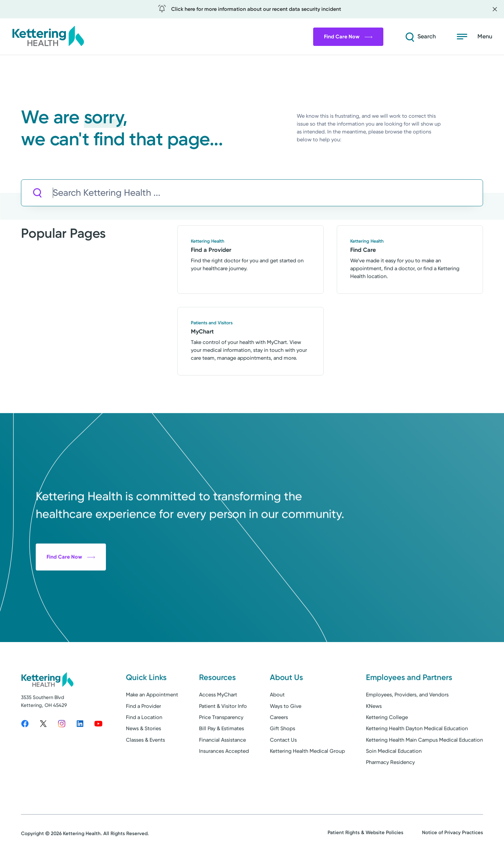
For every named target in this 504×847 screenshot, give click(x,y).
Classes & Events (145, 763)
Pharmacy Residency (390, 785)
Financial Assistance (222, 763)
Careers (279, 740)
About (277, 718)
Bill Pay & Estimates (222, 751)
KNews (374, 729)
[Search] (420, 37)
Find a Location (144, 740)
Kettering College (387, 740)
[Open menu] (474, 37)
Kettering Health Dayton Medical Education (417, 751)
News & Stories (143, 751)
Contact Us (283, 763)
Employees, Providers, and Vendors (407, 718)
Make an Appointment (152, 718)
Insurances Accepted (224, 774)
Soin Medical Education (394, 774)
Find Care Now (348, 37)
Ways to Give (286, 729)
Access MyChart (218, 718)
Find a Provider (143, 729)
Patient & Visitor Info (223, 729)
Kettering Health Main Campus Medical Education (424, 763)
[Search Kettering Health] (268, 193)
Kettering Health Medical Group (307, 774)
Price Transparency (221, 740)
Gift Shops (282, 751)
